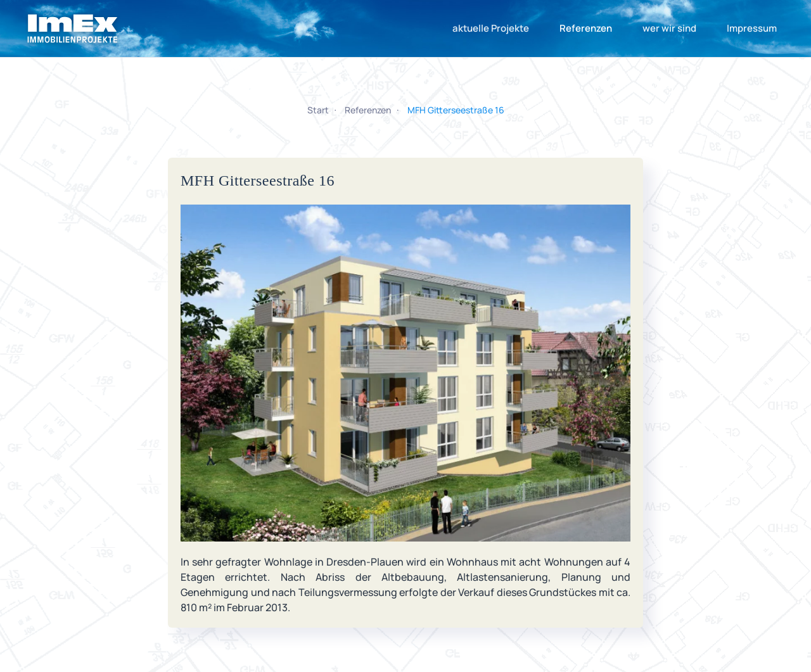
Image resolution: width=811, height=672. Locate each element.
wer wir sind (669, 28)
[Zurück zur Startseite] (73, 29)
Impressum (752, 28)
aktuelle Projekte (491, 28)
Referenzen (586, 28)
